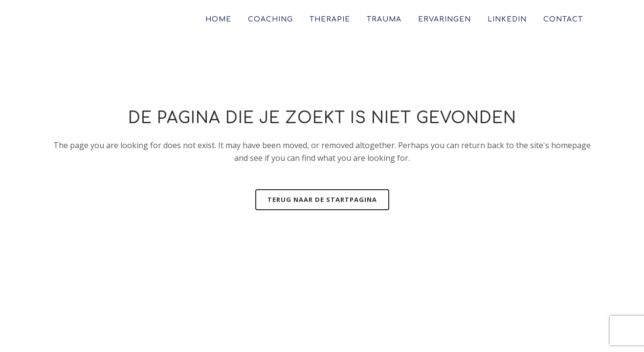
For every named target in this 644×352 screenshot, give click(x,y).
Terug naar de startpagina (322, 199)
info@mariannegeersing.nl (478, 229)
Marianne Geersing (246, 325)
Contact (67, 229)
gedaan (483, 325)
